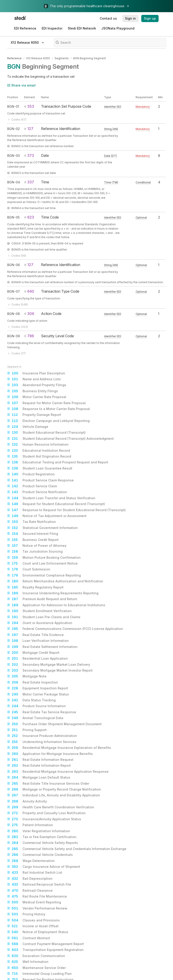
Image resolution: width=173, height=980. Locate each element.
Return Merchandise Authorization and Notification (55, 581)
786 (29, 335)
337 (29, 182)
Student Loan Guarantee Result (40, 468)
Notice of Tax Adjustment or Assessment (47, 515)
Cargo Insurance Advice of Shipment (44, 866)
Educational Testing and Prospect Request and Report (58, 462)
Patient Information (30, 825)
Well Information (28, 961)
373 (29, 155)
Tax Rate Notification (32, 521)
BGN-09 (14, 336)
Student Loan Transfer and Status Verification (51, 498)
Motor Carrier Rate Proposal (37, 397)
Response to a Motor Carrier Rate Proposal (49, 408)
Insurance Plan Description (36, 373)
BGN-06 (14, 264)
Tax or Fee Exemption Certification (42, 836)
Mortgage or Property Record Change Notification (54, 789)
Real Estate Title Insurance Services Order (48, 783)
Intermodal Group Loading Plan (39, 973)
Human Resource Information (38, 444)
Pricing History (26, 914)
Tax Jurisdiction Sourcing (35, 551)
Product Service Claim (32, 486)
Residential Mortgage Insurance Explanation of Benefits (59, 747)
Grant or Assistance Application (40, 622)
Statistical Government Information (42, 527)
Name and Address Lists (34, 379)
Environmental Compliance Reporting (44, 575)
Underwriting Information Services (42, 741)
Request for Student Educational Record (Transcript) (56, 504)
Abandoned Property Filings (37, 385)
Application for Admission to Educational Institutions (56, 605)
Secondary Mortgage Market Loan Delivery (49, 664)
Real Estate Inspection (33, 682)
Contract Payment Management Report (46, 944)
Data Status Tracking (31, 700)
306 (29, 313)
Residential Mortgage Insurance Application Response (58, 771)
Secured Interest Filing (33, 533)
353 (29, 106)
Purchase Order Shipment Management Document (54, 724)
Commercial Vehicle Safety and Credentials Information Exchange (67, 848)
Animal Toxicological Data (35, 718)
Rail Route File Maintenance (37, 896)
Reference (14, 58)
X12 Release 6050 (38, 58)
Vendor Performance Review (37, 908)
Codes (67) (17, 119)
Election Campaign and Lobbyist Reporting (48, 420)
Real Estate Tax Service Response (42, 712)
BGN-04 (14, 182)
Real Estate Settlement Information (42, 646)
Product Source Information (36, 706)
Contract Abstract (29, 938)
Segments (61, 58)
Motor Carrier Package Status (38, 694)
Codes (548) (18, 304)
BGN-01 (13, 106)
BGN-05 (13, 217)
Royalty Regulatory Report (35, 587)
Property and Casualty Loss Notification (46, 813)
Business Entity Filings (33, 391)
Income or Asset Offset (33, 926)
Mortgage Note (27, 676)
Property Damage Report (34, 414)
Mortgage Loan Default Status (39, 777)
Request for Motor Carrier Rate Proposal (46, 403)
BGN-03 (14, 155)
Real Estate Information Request (40, 759)
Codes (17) (16, 353)
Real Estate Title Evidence (35, 634)
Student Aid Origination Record (39, 456)
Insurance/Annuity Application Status (44, 819)
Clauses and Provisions (33, 920)
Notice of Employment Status (38, 932)
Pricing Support (27, 729)
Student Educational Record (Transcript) (46, 432)
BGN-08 (14, 313)
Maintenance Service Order (36, 967)
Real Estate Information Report (39, 765)
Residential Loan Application (38, 658)
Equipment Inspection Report (38, 688)
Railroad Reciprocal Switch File (39, 884)
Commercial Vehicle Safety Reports (43, 843)
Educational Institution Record (39, 450)
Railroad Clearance (30, 890)
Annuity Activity (27, 801)
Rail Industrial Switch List (35, 872)
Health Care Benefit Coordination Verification (51, 807)
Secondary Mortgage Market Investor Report (50, 670)
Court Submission (29, 569)
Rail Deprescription (30, 878)
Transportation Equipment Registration (45, 950)
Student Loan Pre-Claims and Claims (44, 617)
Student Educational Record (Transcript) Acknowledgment (60, 438)
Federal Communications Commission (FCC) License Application (65, 629)
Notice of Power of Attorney (37, 545)
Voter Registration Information (39, 831)
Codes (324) (18, 326)
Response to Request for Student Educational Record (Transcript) (66, 510)
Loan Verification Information (38, 640)
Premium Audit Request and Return (42, 599)
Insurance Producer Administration (42, 736)
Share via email (21, 85)
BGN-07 (14, 291)
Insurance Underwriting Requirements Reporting (53, 593)
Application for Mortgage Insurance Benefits (50, 753)
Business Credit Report (33, 539)
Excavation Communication (36, 955)
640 (29, 291)
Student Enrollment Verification (39, 611)
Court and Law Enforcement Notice (42, 563)
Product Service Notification (37, 492)
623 (29, 217)
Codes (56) (17, 255)
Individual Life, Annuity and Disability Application (54, 795)
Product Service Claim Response (40, 480)
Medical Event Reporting (34, 902)
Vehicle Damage (28, 426)
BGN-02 (14, 129)
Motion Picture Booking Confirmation (44, 557)
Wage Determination (31, 860)
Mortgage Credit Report (33, 652)
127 (29, 128)
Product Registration (31, 474)
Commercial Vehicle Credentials (40, 854)
